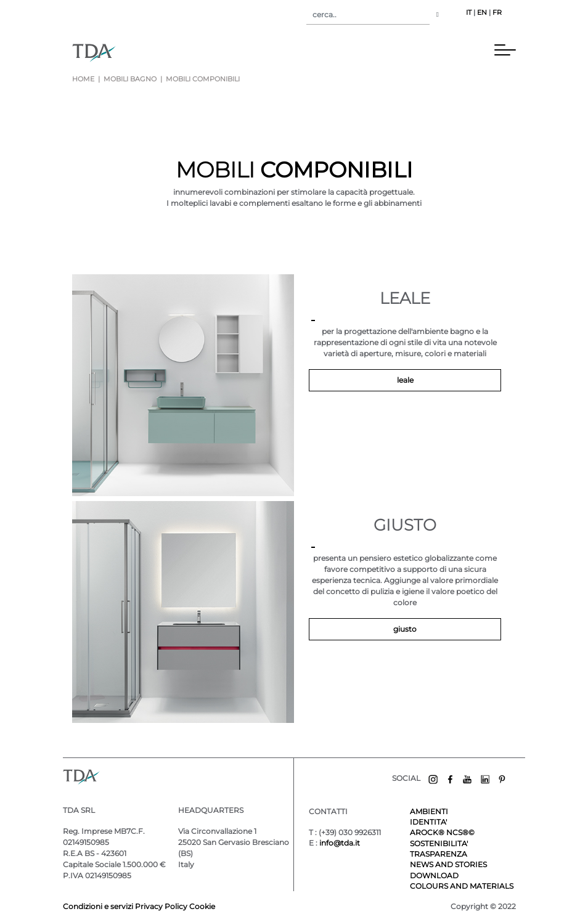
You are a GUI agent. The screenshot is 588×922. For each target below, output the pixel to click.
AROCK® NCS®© (442, 832)
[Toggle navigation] (310, 52)
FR (497, 13)
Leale (405, 380)
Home (83, 79)
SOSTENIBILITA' (439, 843)
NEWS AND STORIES (448, 864)
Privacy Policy (161, 906)
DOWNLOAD (434, 875)
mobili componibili (202, 79)
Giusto (405, 629)
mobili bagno (130, 79)
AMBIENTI (429, 811)
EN (482, 13)
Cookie (202, 906)
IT (469, 13)
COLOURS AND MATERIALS (462, 886)
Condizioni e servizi (99, 906)
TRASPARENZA (439, 854)
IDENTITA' (428, 822)
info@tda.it (340, 843)
